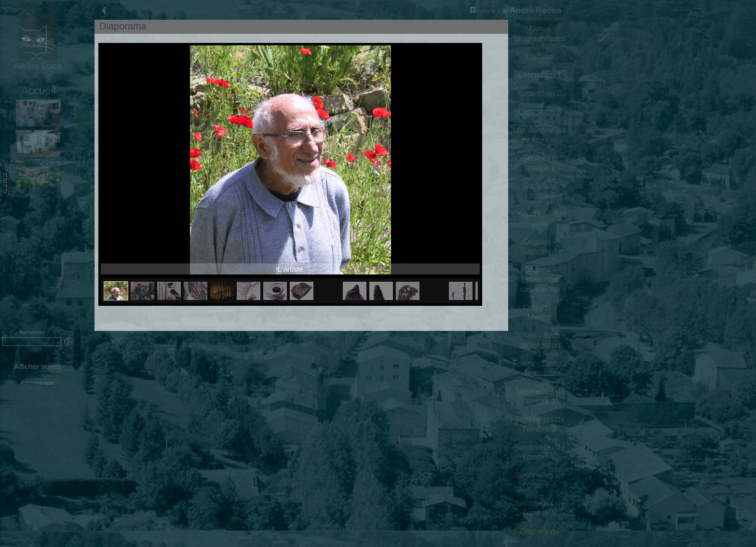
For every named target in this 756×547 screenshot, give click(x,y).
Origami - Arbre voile (540, 219)
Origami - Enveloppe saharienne (540, 280)
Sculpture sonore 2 (540, 191)
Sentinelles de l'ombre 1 (540, 396)
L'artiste (540, 57)
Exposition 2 (540, 93)
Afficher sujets (37, 366)
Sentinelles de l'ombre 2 (540, 424)
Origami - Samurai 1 (540, 247)
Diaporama (540, 531)
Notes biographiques (540, 34)
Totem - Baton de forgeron (540, 340)
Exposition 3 (540, 112)
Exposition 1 (540, 75)
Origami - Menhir (540, 312)
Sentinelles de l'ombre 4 (540, 480)
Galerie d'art (490, 11)
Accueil (39, 90)
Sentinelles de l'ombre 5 (540, 508)
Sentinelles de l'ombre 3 (540, 452)
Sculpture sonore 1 (540, 163)
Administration (38, 383)
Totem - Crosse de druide (540, 368)
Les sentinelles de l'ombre (540, 135)
